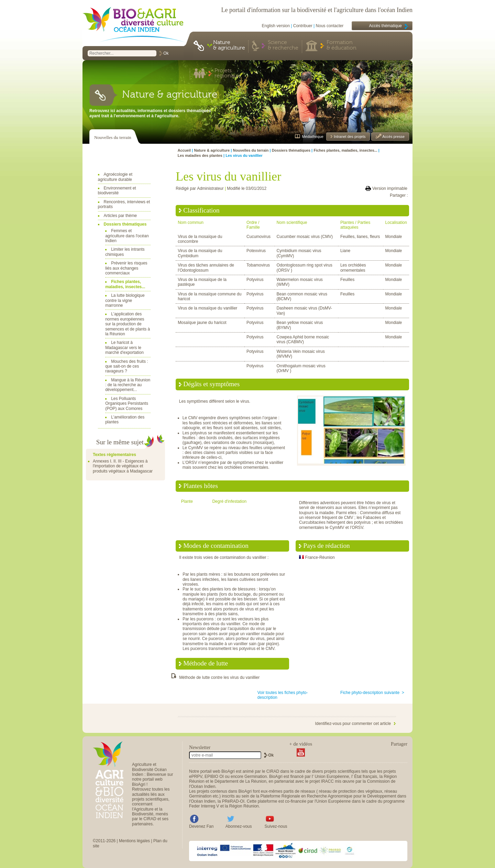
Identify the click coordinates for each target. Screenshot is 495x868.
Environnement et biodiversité (117, 191)
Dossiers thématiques (125, 224)
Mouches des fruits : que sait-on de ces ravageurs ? (126, 366)
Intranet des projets (349, 137)
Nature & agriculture (229, 45)
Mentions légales (134, 841)
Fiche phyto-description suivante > (372, 693)
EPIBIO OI (214, 777)
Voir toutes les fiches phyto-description (283, 695)
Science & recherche (283, 45)
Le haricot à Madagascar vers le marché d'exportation (124, 348)
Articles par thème (120, 216)
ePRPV (196, 777)
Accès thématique (386, 26)
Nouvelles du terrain (113, 137)
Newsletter (200, 747)
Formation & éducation (342, 45)
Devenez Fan (201, 826)
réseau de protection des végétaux (351, 791)
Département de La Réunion (240, 781)
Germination (256, 777)
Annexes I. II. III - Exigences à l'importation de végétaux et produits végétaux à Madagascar (123, 466)
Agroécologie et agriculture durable (115, 177)
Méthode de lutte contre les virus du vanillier (219, 677)
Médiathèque (312, 137)
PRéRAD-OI (233, 801)
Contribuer (303, 26)
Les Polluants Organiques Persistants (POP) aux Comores (127, 404)
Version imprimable (390, 188)
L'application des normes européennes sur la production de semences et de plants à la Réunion (128, 324)
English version (276, 26)
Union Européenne (332, 777)
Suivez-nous (276, 826)
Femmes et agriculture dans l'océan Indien (127, 236)
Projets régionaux (227, 74)
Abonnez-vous (239, 826)
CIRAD (273, 771)
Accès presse (393, 137)
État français (366, 777)
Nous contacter (330, 26)
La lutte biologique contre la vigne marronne (125, 300)
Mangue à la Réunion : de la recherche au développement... (128, 385)
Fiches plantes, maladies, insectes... (125, 284)
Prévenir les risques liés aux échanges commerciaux (126, 268)
